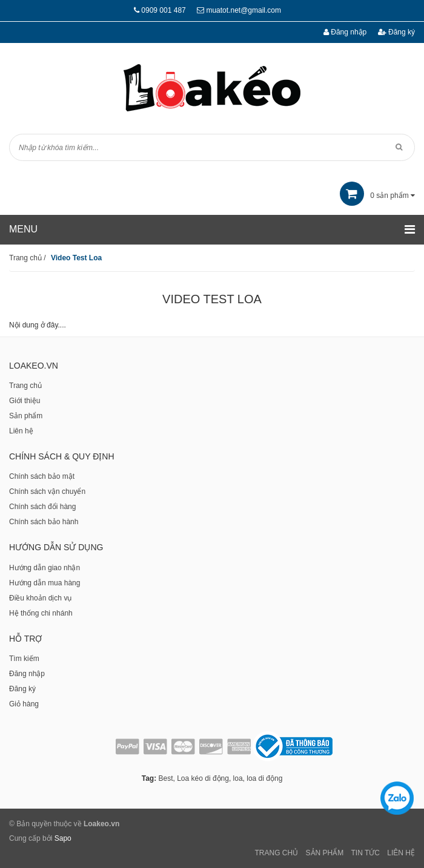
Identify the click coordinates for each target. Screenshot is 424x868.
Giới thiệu (25, 401)
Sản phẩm (26, 416)
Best (165, 778)
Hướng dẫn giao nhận (45, 568)
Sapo (63, 838)
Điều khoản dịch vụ (40, 598)
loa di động (264, 778)
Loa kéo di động (203, 778)
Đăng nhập (345, 32)
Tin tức (366, 853)
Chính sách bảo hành (44, 522)
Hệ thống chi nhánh (41, 613)
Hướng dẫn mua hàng (45, 583)
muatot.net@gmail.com (243, 10)
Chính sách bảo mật (42, 476)
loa (238, 778)
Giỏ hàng (24, 704)
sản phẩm (377, 196)
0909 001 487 (163, 10)
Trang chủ (25, 386)
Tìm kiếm (24, 659)
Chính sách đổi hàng (42, 507)
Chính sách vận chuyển (47, 492)
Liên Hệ (401, 853)
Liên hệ (21, 431)
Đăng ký (396, 32)
